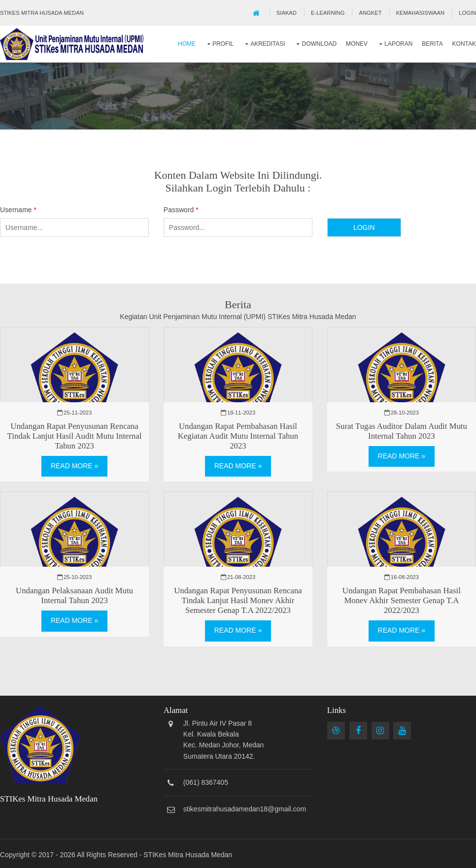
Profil (223, 44)
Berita (432, 44)
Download (319, 44)
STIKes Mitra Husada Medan (188, 855)
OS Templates (454, 855)
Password (181, 210)
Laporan (398, 44)
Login (467, 13)
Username (18, 210)
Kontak (464, 44)
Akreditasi (268, 44)
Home (187, 44)
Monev (357, 44)
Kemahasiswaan (420, 13)
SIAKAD (287, 13)
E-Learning (328, 13)
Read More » (74, 466)
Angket (371, 13)
